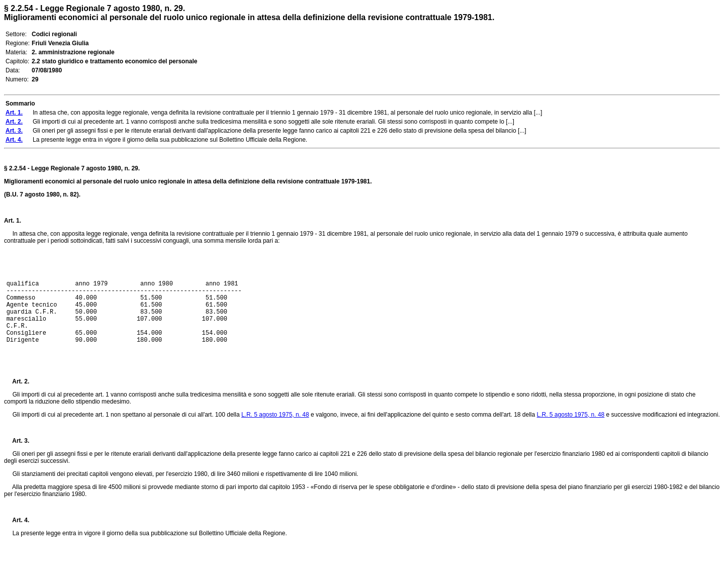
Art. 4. (17, 520)
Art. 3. (17, 441)
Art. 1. (13, 221)
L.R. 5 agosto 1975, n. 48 (275, 415)
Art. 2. (17, 381)
